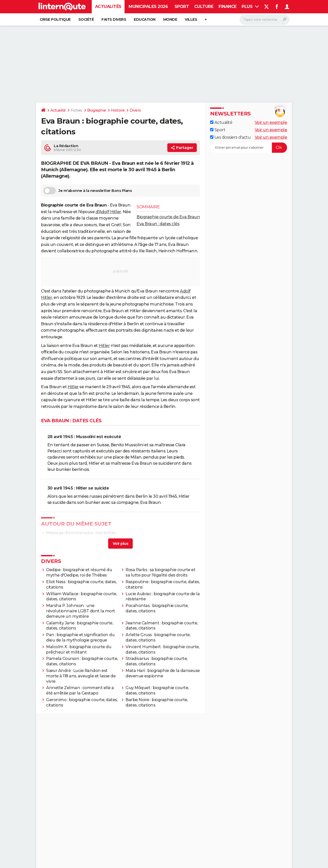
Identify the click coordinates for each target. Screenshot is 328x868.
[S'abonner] (249, 148)
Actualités (108, 7)
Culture (204, 7)
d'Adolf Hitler (108, 212)
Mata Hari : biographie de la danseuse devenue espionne (163, 673)
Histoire (118, 110)
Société (86, 19)
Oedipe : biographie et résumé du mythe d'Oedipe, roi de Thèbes (79, 572)
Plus (250, 7)
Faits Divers (114, 19)
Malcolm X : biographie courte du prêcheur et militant (79, 649)
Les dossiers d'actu (230, 137)
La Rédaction (66, 146)
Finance (228, 7)
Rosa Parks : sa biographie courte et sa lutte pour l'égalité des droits (160, 572)
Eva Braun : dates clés (158, 224)
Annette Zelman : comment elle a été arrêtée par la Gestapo (80, 690)
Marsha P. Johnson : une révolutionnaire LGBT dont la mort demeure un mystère (81, 611)
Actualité (58, 110)
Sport (182, 7)
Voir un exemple (271, 122)
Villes (191, 19)
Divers (135, 110)
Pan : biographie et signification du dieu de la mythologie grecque (80, 637)
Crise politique (55, 19)
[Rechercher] (265, 20)
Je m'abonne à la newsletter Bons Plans (88, 191)
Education (145, 19)
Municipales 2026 (148, 7)
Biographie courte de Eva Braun (168, 217)
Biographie (97, 110)
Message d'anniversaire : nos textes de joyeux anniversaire (81, 536)
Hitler (104, 346)
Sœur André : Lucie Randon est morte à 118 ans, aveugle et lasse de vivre (81, 676)
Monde (170, 19)
